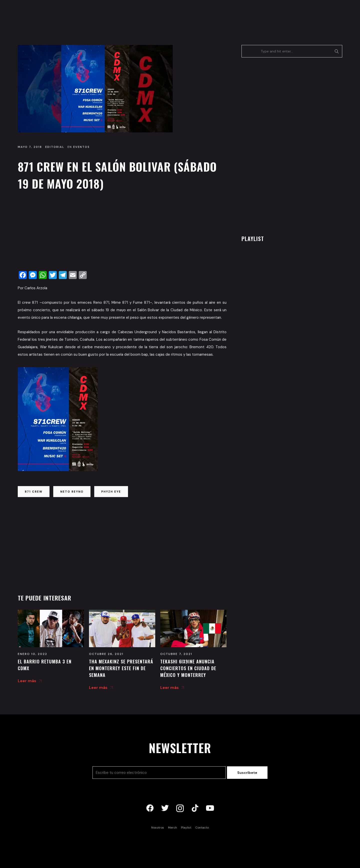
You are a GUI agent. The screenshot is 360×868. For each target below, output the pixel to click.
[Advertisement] (122, 232)
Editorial (55, 147)
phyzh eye (111, 492)
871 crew (34, 492)
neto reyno (72, 492)
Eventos (81, 147)
